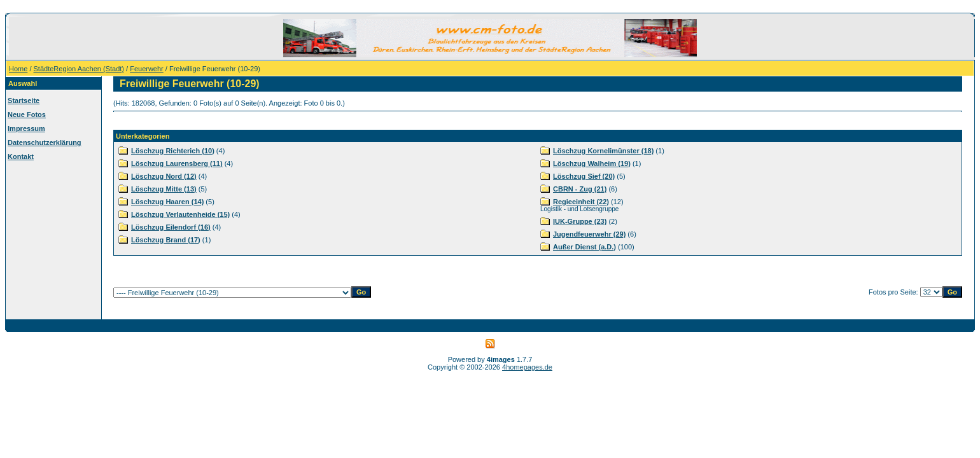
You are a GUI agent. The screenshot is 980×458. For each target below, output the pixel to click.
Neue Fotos (27, 114)
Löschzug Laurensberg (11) (177, 163)
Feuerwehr (147, 69)
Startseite (24, 101)
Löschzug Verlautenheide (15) (180, 214)
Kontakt (21, 156)
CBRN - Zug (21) (580, 189)
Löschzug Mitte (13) (164, 189)
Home (18, 69)
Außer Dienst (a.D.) (584, 247)
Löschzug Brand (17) (166, 240)
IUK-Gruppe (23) (580, 221)
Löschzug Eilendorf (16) (171, 227)
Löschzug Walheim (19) (592, 163)
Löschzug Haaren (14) (167, 202)
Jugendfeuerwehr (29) (589, 234)
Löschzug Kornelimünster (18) (603, 151)
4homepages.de (527, 367)
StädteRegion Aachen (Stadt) (79, 69)
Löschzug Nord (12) (164, 176)
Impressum (26, 128)
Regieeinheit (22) (581, 202)
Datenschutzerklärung (45, 142)
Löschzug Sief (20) (584, 176)
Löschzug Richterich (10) (173, 151)
